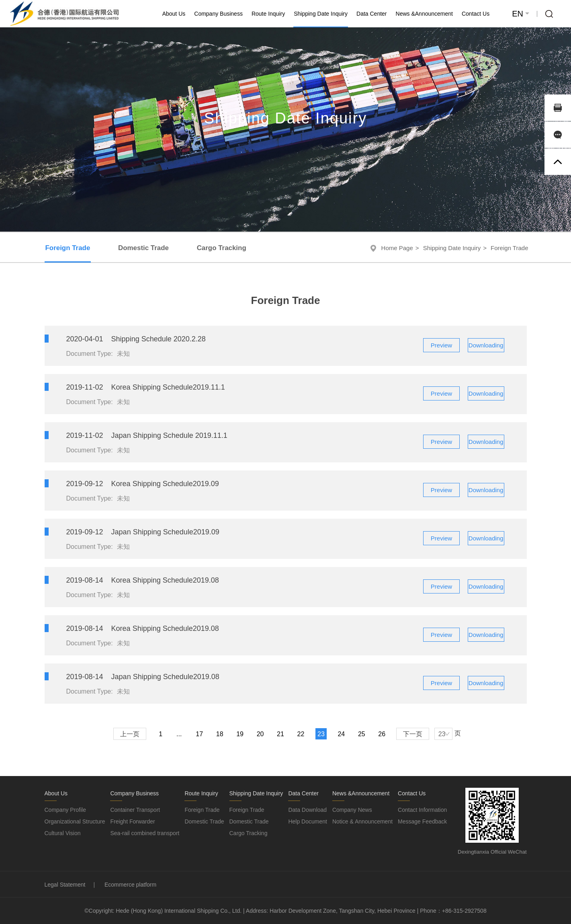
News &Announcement (424, 14)
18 (220, 734)
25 (362, 734)
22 (301, 734)
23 (321, 734)
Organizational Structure (75, 821)
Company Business (218, 14)
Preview (442, 346)
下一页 (413, 734)
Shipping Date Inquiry (321, 14)
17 (199, 734)
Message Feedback (422, 821)
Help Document (308, 821)
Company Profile (65, 810)
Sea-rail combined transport (145, 833)
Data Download (307, 810)
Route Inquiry (268, 14)
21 (280, 734)
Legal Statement (65, 885)
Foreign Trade (68, 248)
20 (260, 734)
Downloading (486, 346)
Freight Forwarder (132, 821)
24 (341, 734)
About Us (174, 14)
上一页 (130, 734)
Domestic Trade (145, 248)
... (179, 734)
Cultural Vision (63, 833)
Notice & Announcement (362, 821)
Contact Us (476, 14)
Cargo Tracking (224, 248)
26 (382, 734)
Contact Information (422, 810)
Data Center (371, 14)
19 (240, 734)
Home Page (397, 248)
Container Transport (135, 810)
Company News (352, 810)
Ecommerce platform (130, 885)
